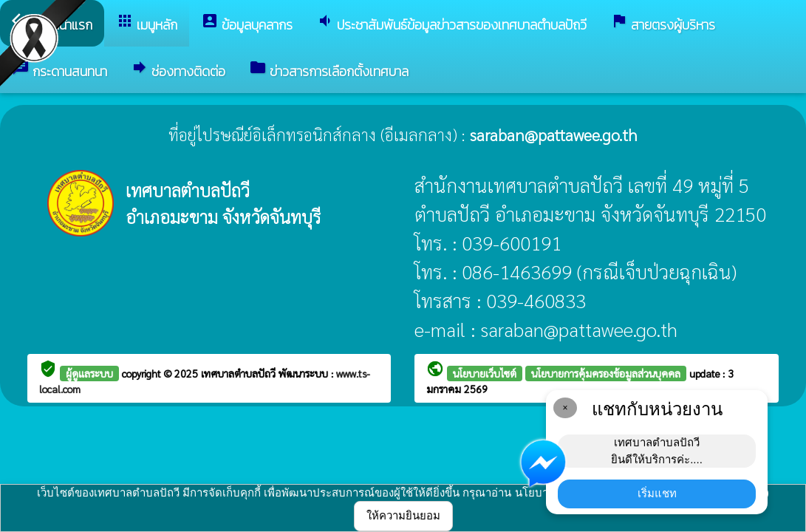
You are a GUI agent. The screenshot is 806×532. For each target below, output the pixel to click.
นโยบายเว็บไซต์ (485, 373)
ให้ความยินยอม (403, 515)
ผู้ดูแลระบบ (89, 373)
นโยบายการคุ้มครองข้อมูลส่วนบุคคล (606, 373)
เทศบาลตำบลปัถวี (240, 373)
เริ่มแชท (657, 493)
